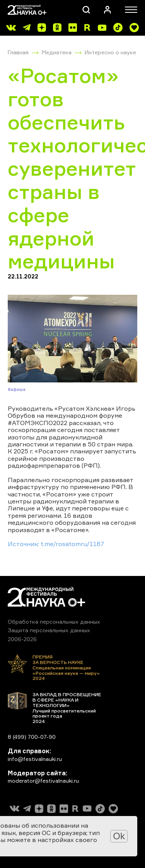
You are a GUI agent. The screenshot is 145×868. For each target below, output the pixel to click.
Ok (119, 836)
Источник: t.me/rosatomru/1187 (56, 544)
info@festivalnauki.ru (35, 759)
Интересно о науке (110, 52)
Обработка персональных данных (54, 622)
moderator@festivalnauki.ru (43, 781)
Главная (18, 52)
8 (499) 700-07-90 (32, 737)
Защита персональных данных (49, 630)
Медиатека (57, 52)
